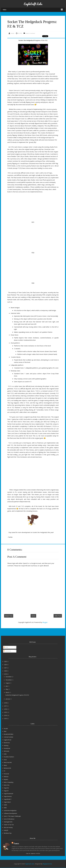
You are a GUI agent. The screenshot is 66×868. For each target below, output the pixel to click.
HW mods (6, 751)
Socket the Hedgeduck (10, 811)
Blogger (45, 622)
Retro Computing (8, 782)
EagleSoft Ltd (7, 740)
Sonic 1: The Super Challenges (12, 816)
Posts (6, 647)
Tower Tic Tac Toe (9, 825)
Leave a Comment (30, 33)
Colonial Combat (8, 737)
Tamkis (16, 843)
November (9, 680)
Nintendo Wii (7, 768)
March (8, 692)
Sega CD (6, 791)
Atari (5, 731)
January (8, 699)
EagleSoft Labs (33, 4)
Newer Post (9, 616)
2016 (6, 709)
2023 (6, 665)
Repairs (6, 779)
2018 (6, 703)
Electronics (7, 743)
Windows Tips (8, 833)
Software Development (10, 813)
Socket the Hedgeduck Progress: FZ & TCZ (17, 695)
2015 (6, 712)
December (9, 677)
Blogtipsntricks (47, 864)
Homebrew (7, 748)
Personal (6, 774)
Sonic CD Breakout (9, 819)
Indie (5, 754)
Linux (5, 760)
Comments (7, 651)
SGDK (5, 805)
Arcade (6, 729)
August (8, 683)
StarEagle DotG (8, 822)
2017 (6, 706)
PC (4, 771)
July (7, 686)
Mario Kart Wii (8, 762)
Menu (5, 10)
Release (6, 777)
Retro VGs (7, 785)
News (5, 765)
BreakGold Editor (9, 734)
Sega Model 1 (8, 799)
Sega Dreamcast (8, 794)
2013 (6, 719)
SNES (5, 808)
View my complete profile (33, 854)
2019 (6, 674)
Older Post (58, 616)
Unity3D (6, 830)
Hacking (6, 745)
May (7, 689)
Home (33, 616)
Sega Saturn (7, 802)
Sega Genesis (8, 796)
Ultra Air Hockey (8, 827)
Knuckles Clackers (9, 757)
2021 (6, 668)
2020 (6, 671)
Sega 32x (6, 788)
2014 (6, 715)
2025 (6, 661)
